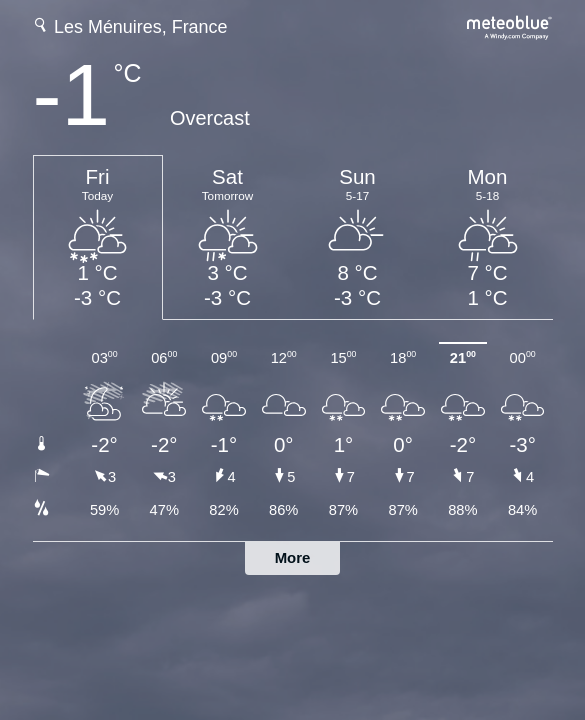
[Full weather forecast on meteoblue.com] (510, 25)
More (293, 557)
